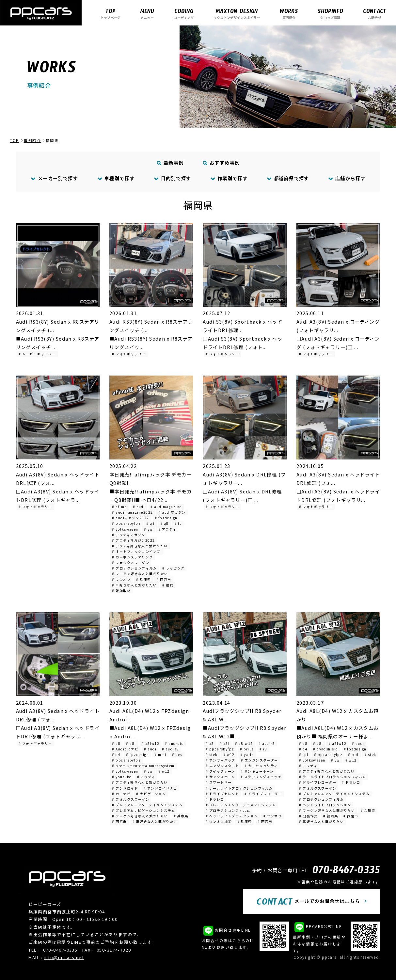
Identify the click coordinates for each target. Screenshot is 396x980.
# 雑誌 (168, 585)
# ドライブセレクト (222, 794)
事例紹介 (289, 14)
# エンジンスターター (260, 760)
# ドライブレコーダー (263, 794)
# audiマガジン (172, 512)
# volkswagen (125, 529)
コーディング (184, 14)
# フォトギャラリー (129, 354)
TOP (14, 140)
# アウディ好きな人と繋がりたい (140, 546)
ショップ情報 (330, 14)
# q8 (165, 523)
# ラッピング (173, 568)
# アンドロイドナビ (160, 788)
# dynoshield (325, 749)
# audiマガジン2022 (130, 518)
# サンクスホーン (220, 777)
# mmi (160, 755)
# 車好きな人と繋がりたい (134, 585)
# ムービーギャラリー (37, 354)
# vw (148, 529)
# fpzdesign (166, 518)
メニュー (147, 14)
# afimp (119, 507)
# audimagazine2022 (132, 512)
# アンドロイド (125, 788)
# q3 (150, 523)
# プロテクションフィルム (134, 568)
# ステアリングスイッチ (261, 777)
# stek (212, 755)
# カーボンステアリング (132, 557)
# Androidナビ (125, 749)
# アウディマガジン (128, 535)
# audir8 (267, 743)
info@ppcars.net (64, 957)
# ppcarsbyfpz (126, 523)
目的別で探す (172, 178)
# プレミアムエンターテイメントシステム (147, 805)
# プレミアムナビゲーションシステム (143, 810)
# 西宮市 (164, 579)
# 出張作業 (308, 816)
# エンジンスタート (222, 766)
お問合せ (375, 14)
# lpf (304, 755)
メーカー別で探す (55, 178)
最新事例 (170, 162)
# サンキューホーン (257, 771)
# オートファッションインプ (136, 551)
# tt (178, 523)
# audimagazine (166, 507)
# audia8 (171, 749)
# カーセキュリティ (261, 766)
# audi (139, 507)
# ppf (353, 755)
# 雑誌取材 (121, 591)
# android (174, 743)
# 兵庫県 (143, 579)
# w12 (164, 771)
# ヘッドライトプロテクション (232, 816)
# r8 (263, 749)
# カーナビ (121, 794)
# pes (177, 755)
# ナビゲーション (151, 794)
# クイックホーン (220, 771)
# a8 (116, 743)
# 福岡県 (331, 816)
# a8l (131, 743)
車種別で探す (116, 178)
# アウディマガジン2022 (133, 540)
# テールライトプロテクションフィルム (239, 788)
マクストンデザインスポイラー (237, 14)
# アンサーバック (221, 760)
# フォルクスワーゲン (131, 562)
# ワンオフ (121, 579)
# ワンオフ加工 (219, 821)
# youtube (122, 777)
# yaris (247, 755)
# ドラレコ (215, 799)
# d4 (116, 755)
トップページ (111, 14)
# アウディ (167, 529)
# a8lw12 (151, 743)
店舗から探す (347, 178)
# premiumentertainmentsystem (143, 766)
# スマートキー (219, 782)
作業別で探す (229, 178)
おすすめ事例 (221, 162)
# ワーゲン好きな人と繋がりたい (140, 574)
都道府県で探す (288, 178)
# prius (247, 749)
